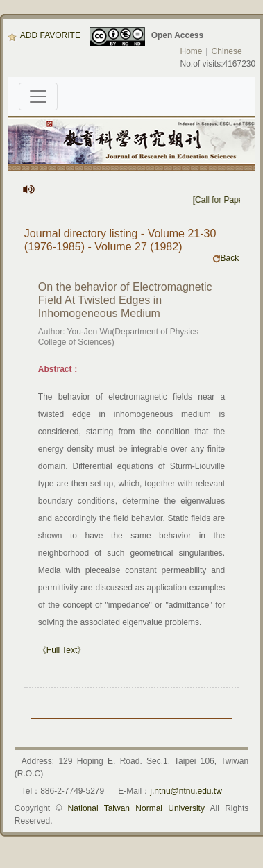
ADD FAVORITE (44, 35)
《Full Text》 (62, 650)
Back (226, 258)
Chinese (227, 51)
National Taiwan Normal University (136, 808)
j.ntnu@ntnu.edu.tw (186, 791)
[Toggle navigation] (38, 96)
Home (191, 51)
